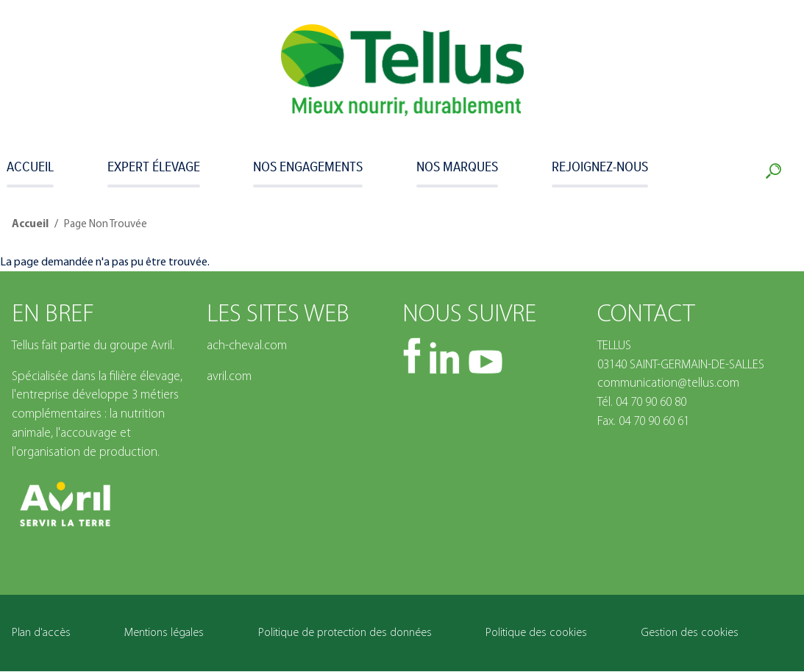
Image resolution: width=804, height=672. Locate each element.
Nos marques (457, 166)
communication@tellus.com (668, 383)
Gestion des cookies (690, 633)
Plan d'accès (41, 633)
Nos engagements (308, 166)
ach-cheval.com (247, 346)
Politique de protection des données (345, 633)
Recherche (776, 171)
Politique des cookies (536, 633)
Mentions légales (164, 633)
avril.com (229, 377)
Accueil (30, 166)
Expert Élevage (154, 166)
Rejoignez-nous (600, 166)
